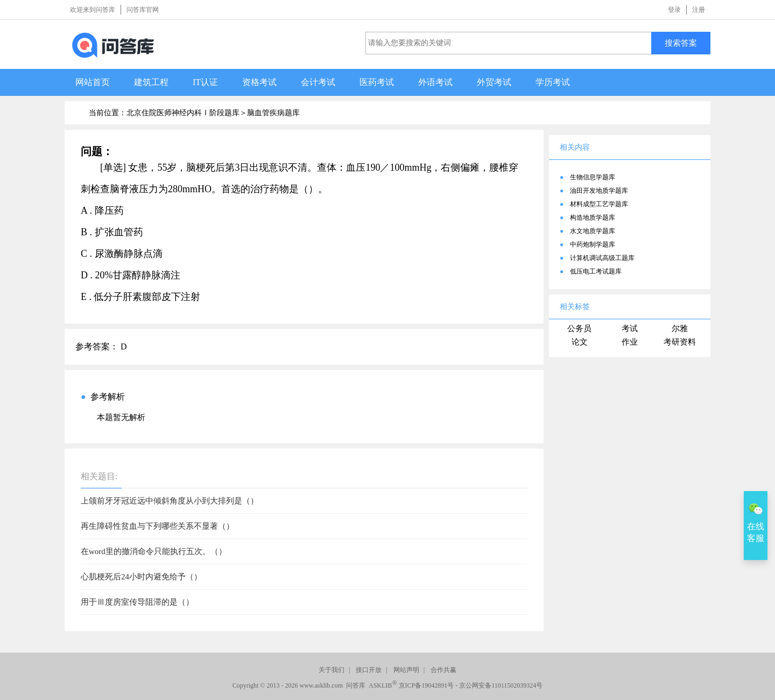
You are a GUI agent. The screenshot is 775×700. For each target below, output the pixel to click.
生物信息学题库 (593, 177)
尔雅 (680, 328)
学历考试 (553, 82)
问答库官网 (143, 10)
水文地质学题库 (593, 231)
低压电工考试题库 (596, 271)
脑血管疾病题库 (273, 113)
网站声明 (406, 670)
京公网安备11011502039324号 (501, 685)
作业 (630, 342)
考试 (630, 328)
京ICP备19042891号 (427, 685)
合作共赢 (443, 670)
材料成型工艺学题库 (599, 204)
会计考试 (318, 82)
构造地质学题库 (593, 218)
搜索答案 (681, 43)
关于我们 (332, 670)
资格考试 (259, 82)
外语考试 (435, 82)
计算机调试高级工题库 (602, 258)
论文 (580, 342)
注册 (699, 10)
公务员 (579, 328)
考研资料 (680, 342)
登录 (674, 10)
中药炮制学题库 (593, 244)
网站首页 (93, 82)
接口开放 (369, 670)
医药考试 (377, 82)
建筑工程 (151, 82)
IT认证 (205, 82)
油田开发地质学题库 (599, 191)
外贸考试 (494, 82)
